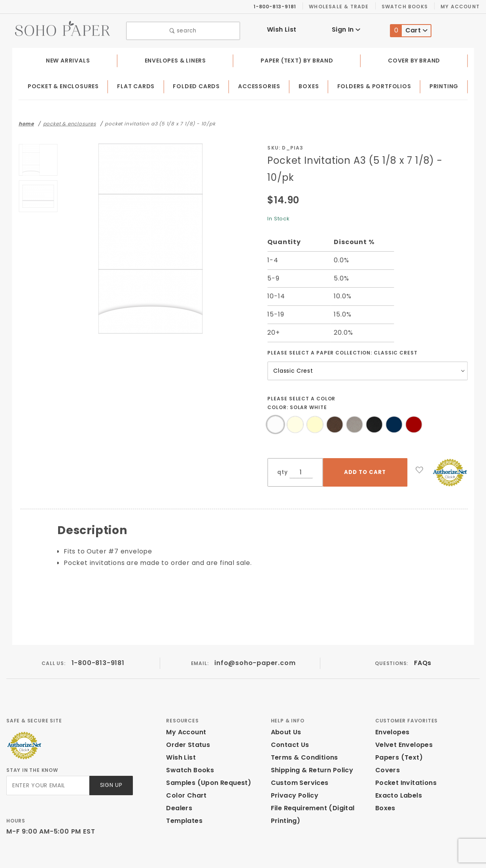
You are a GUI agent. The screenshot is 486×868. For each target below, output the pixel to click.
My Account (461, 6)
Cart (409, 30)
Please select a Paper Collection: (343, 334)
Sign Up (111, 760)
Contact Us (288, 719)
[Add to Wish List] (420, 451)
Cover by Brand (415, 59)
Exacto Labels (398, 770)
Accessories (260, 85)
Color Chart (184, 770)
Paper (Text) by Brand (298, 59)
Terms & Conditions (302, 732)
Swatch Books (408, 6)
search (183, 30)
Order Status (186, 719)
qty (282, 453)
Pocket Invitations (404, 757)
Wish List (282, 29)
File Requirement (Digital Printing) (310, 789)
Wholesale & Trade (343, 6)
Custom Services (298, 757)
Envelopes (392, 707)
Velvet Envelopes (402, 719)
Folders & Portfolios (375, 85)
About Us (286, 707)
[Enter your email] (47, 760)
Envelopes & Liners (175, 59)
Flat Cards (138, 85)
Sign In (346, 29)
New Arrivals (67, 59)
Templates (182, 795)
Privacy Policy (293, 770)
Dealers (178, 783)
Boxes (310, 85)
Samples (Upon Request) (205, 757)
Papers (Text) (396, 732)
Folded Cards (198, 85)
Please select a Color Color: (302, 384)
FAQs (423, 638)
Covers (387, 745)
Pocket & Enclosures (64, 85)
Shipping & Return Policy (311, 745)
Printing (444, 85)
